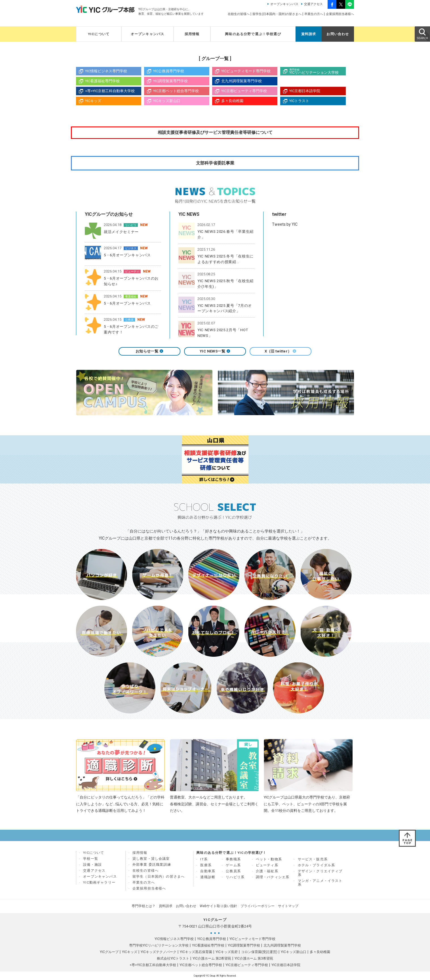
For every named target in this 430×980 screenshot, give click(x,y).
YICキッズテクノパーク (159, 952)
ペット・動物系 (269, 859)
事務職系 (233, 859)
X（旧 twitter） (281, 351)
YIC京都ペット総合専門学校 (176, 91)
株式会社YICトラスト (173, 958)
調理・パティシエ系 (273, 877)
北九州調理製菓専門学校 (242, 81)
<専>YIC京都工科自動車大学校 (110, 91)
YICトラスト (299, 101)
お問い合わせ (338, 34)
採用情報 (192, 34)
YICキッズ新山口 (167, 101)
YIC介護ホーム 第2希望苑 (212, 958)
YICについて (99, 34)
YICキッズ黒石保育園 (196, 952)
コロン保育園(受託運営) (259, 952)
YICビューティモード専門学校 (246, 71)
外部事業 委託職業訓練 (152, 865)
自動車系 (208, 871)
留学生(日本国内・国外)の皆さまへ (277, 14)
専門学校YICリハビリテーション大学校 (159, 945)
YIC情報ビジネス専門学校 (106, 71)
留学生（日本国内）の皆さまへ (159, 876)
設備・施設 (92, 865)
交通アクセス (313, 4)
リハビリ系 (235, 877)
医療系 (206, 865)
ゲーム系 (233, 865)
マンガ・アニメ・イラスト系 (320, 883)
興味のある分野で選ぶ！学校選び (253, 34)
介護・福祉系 (267, 871)
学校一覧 (91, 859)
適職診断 (208, 877)
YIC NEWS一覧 (215, 351)
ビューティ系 (267, 865)
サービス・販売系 (313, 859)
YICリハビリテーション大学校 (317, 71)
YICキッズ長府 (227, 952)
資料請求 (309, 34)
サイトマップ (288, 906)
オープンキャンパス (284, 4)
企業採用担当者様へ (340, 14)
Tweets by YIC (285, 224)
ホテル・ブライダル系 (317, 865)
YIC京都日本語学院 (305, 91)
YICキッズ (93, 101)
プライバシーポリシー (258, 906)
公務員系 (233, 871)
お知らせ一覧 (149, 351)
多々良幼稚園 (232, 101)
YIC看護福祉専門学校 (102, 81)
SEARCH (422, 34)
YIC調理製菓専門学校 (170, 81)
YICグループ (109, 952)
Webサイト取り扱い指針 (218, 906)
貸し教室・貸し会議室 (151, 859)
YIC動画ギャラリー (99, 882)
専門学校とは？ (144, 906)
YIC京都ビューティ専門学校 (244, 91)
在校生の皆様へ (239, 14)
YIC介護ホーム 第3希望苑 (254, 958)
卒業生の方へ (314, 14)
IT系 (204, 859)
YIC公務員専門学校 (169, 71)
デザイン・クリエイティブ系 (320, 873)
